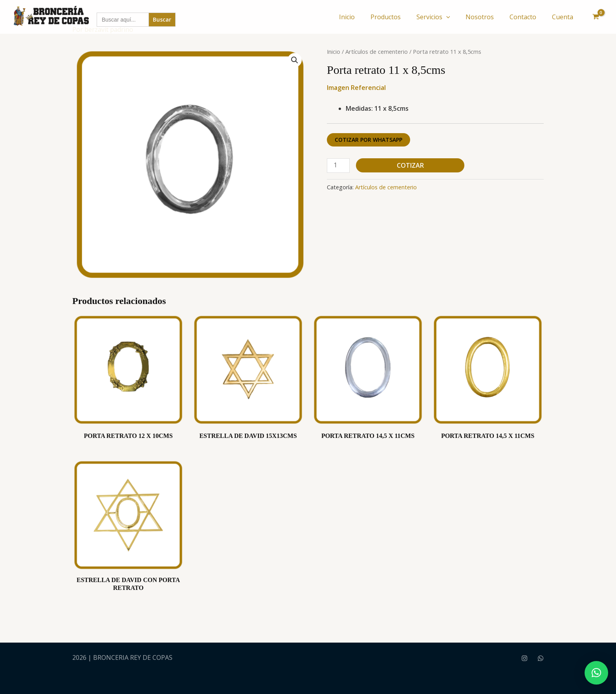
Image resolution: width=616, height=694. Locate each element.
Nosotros (480, 17)
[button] (446, 17)
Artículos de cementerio (377, 51)
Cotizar (410, 165)
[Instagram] (524, 658)
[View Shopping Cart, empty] (596, 17)
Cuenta (563, 17)
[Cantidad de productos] (338, 166)
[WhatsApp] (541, 658)
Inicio (347, 17)
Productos (386, 17)
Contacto (523, 17)
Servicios (433, 17)
